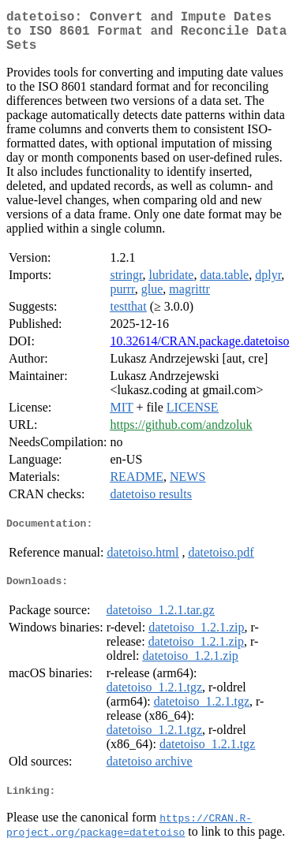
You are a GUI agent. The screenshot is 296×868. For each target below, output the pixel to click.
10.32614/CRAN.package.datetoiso (199, 350)
